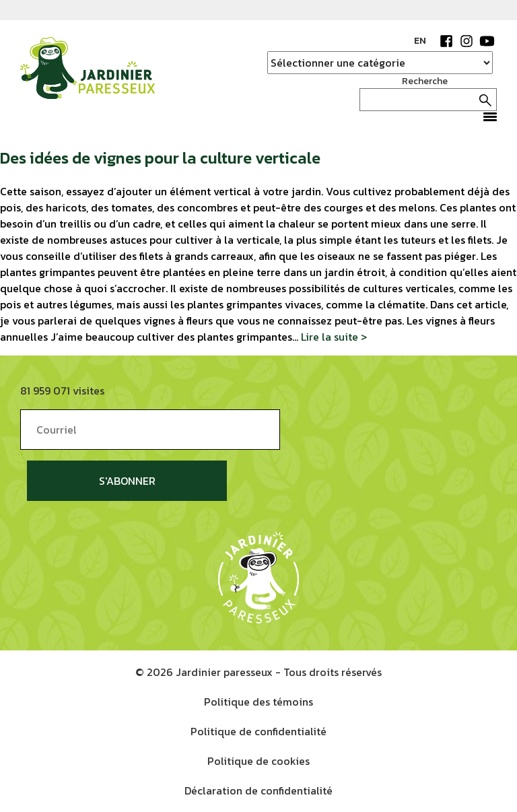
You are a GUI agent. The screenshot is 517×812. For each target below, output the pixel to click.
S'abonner (127, 481)
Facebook (446, 41)
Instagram (467, 41)
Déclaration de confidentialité (258, 790)
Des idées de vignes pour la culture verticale (160, 158)
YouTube (487, 41)
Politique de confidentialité (258, 731)
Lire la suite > (334, 337)
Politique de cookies (258, 761)
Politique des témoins (258, 702)
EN (420, 41)
